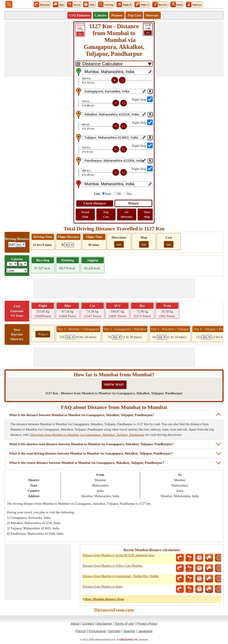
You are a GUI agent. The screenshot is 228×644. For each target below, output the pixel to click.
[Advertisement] (38, 49)
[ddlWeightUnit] (23, 264)
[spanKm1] (70, 337)
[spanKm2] (117, 337)
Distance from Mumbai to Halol (102, 587)
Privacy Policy (147, 623)
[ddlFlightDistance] (69, 245)
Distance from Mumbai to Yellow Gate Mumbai (112, 566)
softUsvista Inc (128, 639)
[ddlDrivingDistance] (21, 244)
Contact (88, 623)
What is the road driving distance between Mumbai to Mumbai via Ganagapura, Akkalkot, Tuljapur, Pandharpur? (91, 453)
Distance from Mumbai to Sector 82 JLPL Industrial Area (118, 555)
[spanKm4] (206, 337)
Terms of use (124, 623)
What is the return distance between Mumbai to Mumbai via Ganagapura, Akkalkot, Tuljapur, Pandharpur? (87, 463)
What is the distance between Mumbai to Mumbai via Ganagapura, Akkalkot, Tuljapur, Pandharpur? (82, 415)
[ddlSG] (17, 270)
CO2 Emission (79, 15)
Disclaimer (104, 623)
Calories (101, 15)
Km (130, 194)
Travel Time (85, 214)
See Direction (126, 214)
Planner (117, 15)
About (75, 623)
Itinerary (152, 15)
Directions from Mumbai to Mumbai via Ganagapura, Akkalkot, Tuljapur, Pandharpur (87, 435)
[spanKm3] (162, 337)
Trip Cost (134, 15)
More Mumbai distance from (104, 599)
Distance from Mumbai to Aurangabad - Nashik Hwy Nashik (120, 576)
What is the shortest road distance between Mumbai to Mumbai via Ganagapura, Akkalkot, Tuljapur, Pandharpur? (91, 444)
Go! (119, 244)
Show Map (147, 214)
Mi (119, 194)
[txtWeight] (12, 264)
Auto (108, 194)
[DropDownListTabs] (114, 64)
